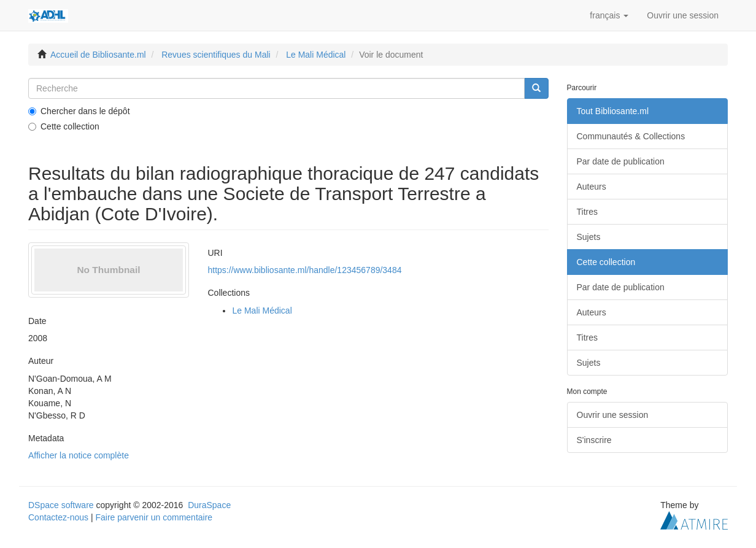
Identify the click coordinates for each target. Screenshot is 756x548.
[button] (609, 15)
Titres (587, 212)
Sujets (589, 237)
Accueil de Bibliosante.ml (98, 55)
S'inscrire (594, 440)
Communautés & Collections (631, 136)
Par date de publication (621, 161)
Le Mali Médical (316, 55)
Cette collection (64, 126)
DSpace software (61, 505)
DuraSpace (209, 505)
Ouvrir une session (613, 415)
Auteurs (592, 187)
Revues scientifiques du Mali (216, 55)
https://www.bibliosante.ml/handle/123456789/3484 (304, 270)
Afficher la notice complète (79, 455)
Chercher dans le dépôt (79, 111)
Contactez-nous (58, 517)
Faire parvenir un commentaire (154, 517)
